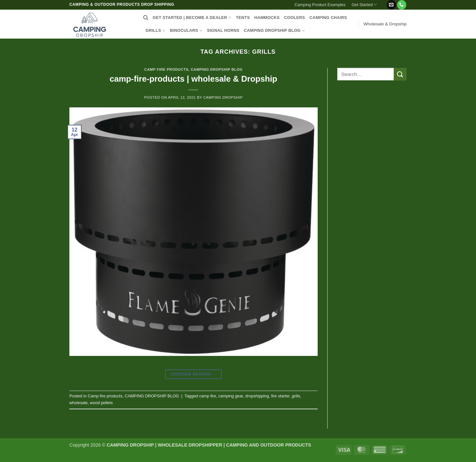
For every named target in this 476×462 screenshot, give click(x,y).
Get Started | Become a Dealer (192, 18)
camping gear (231, 396)
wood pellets (101, 403)
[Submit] (400, 74)
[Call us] (402, 5)
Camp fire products (166, 69)
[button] (383, 2)
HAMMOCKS (267, 18)
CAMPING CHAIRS (328, 18)
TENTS (243, 18)
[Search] (146, 18)
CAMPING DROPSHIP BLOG (274, 31)
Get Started (364, 5)
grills (296, 396)
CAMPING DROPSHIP (223, 97)
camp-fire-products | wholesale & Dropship (193, 79)
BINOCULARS (186, 31)
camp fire (208, 396)
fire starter (280, 396)
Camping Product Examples (320, 5)
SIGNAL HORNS (223, 30)
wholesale (79, 403)
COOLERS (295, 18)
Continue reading (194, 374)
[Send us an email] (391, 5)
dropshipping (257, 396)
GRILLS (155, 31)
